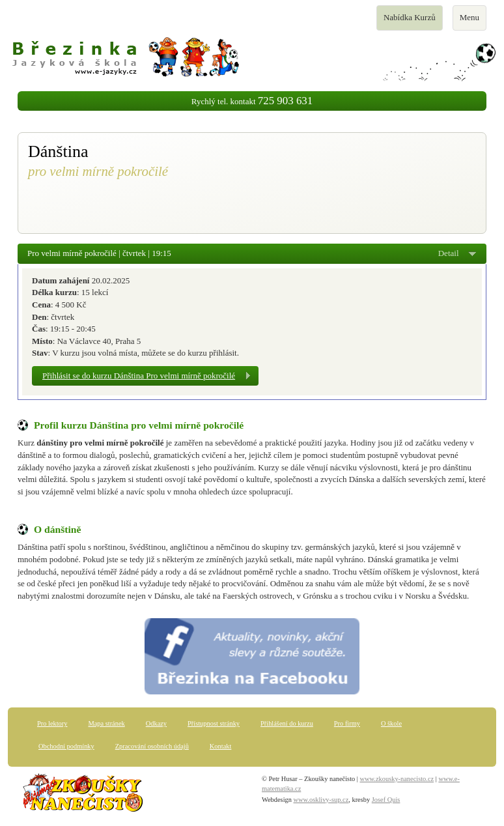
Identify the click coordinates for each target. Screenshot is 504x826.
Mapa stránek (106, 723)
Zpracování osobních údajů (152, 746)
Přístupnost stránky (214, 723)
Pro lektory (52, 723)
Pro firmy (347, 723)
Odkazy (156, 723)
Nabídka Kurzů (409, 21)
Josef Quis (386, 800)
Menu (473, 21)
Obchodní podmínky (66, 746)
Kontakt (220, 746)
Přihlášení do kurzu (287, 723)
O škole (391, 723)
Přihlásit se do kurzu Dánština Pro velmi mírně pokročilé (139, 376)
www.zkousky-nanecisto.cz (397, 779)
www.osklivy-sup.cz (321, 800)
